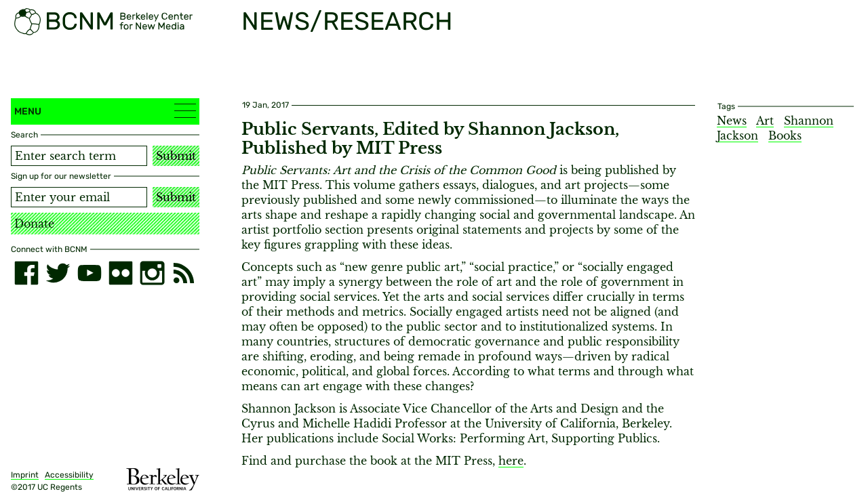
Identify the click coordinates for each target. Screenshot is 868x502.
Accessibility (69, 475)
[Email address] (79, 197)
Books (785, 135)
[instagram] (152, 273)
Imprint (25, 475)
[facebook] (26, 273)
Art (765, 121)
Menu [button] (105, 111)
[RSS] (184, 273)
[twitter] (58, 273)
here (511, 461)
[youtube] (90, 273)
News (732, 121)
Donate (34, 224)
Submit (176, 156)
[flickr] (121, 273)
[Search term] (79, 156)
